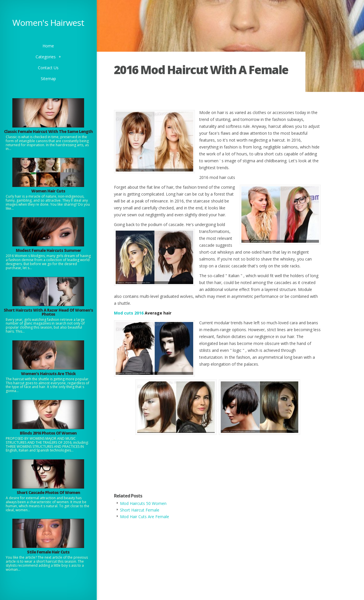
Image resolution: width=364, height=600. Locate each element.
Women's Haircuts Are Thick (48, 374)
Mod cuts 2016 (129, 313)
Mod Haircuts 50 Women (143, 503)
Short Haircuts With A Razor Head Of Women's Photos (48, 312)
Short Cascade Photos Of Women (48, 492)
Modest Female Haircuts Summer (48, 250)
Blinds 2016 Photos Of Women (48, 433)
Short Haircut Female (140, 510)
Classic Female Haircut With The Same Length (48, 131)
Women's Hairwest (48, 23)
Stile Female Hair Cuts (48, 552)
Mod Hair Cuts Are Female (145, 517)
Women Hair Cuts (48, 191)
